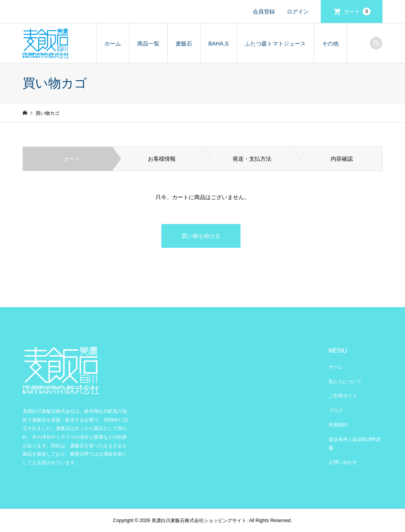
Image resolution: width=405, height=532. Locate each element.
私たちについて (345, 382)
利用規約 (338, 425)
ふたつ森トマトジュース (275, 44)
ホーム (113, 44)
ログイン (298, 11)
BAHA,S (219, 44)
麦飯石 (184, 44)
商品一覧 (148, 44)
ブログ (336, 410)
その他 (330, 44)
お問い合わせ (343, 462)
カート (357, 11)
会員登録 (264, 11)
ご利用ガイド (343, 396)
